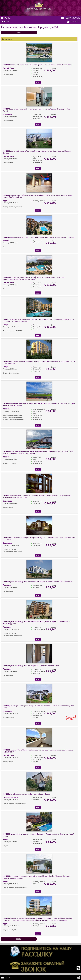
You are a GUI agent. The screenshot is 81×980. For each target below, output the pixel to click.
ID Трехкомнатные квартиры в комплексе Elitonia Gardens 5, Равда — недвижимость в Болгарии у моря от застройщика (38, 320)
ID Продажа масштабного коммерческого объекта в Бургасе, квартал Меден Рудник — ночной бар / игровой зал (38, 196)
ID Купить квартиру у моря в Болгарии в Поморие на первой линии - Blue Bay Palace (38, 582)
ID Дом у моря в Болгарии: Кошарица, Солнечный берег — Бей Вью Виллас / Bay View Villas (39, 707)
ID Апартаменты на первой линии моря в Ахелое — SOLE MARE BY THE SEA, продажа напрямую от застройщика (39, 404)
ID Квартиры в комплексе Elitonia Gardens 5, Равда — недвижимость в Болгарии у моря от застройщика (39, 362)
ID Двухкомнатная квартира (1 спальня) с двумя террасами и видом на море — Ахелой (39, 237)
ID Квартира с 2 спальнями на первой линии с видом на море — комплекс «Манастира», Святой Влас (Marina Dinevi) (34, 278)
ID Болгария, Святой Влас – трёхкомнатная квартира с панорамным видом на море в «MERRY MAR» (38, 751)
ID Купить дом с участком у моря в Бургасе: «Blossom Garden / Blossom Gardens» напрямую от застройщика (37, 877)
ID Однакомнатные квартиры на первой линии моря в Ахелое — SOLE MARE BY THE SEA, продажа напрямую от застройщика (38, 452)
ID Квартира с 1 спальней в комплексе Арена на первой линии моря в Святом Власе (38, 65)
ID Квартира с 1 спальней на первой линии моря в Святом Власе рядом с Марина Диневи (37, 152)
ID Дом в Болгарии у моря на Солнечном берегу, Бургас (27, 794)
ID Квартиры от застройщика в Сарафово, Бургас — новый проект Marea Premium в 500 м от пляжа (39, 539)
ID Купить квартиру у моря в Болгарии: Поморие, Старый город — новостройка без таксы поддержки (37, 623)
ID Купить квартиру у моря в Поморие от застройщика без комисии (31, 666)
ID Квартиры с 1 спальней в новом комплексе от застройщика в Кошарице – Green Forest (37, 110)
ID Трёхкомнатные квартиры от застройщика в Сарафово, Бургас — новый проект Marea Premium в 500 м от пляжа (37, 496)
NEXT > (19, 32)
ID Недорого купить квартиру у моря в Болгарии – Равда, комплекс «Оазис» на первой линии (39, 835)
